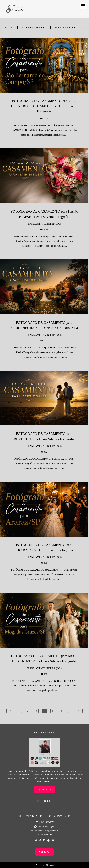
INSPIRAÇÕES (65, 28)
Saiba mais (44, 790)
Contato (44, 852)
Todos (9, 28)
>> (79, 711)
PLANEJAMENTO (34, 28)
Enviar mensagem (46, 827)
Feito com (44, 865)
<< (10, 711)
